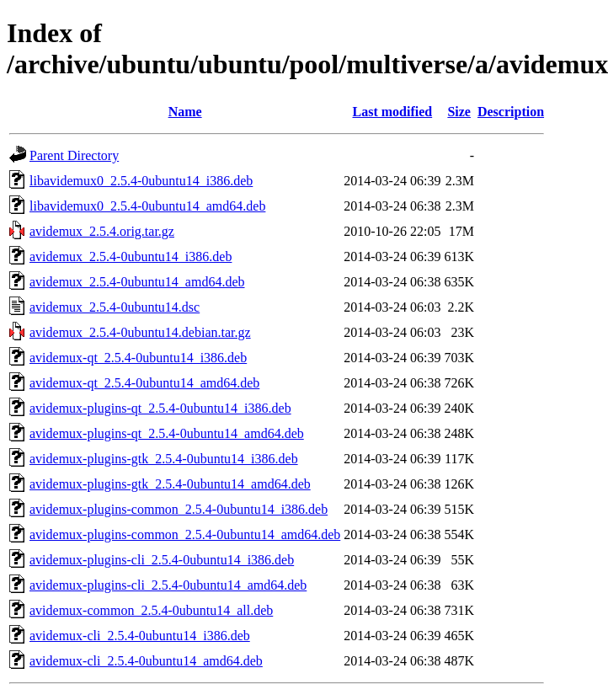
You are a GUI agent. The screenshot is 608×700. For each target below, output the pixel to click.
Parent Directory (74, 155)
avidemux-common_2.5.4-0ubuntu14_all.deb (151, 610)
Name (185, 112)
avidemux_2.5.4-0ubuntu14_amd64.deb (137, 282)
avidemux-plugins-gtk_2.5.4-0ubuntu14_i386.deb (164, 459)
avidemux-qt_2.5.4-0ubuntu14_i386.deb (138, 358)
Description (511, 112)
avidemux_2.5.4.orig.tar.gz (102, 231)
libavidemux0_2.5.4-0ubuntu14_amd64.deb (147, 206)
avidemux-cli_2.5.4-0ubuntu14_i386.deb (140, 636)
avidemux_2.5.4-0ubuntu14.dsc (115, 307)
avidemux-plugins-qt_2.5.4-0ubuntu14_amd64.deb (167, 433)
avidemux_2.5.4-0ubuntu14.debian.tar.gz (140, 332)
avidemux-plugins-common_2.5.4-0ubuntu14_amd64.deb (185, 534)
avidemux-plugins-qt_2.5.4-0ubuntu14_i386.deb (160, 408)
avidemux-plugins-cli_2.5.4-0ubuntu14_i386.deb (162, 560)
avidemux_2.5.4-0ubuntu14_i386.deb (131, 256)
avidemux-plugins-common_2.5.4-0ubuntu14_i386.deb (179, 509)
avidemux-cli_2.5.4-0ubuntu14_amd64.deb (146, 661)
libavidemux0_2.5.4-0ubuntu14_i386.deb (141, 181)
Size (459, 112)
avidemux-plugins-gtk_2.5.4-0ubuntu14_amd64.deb (170, 484)
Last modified (393, 112)
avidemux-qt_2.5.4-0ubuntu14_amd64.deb (144, 383)
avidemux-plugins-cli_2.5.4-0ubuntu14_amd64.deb (168, 585)
